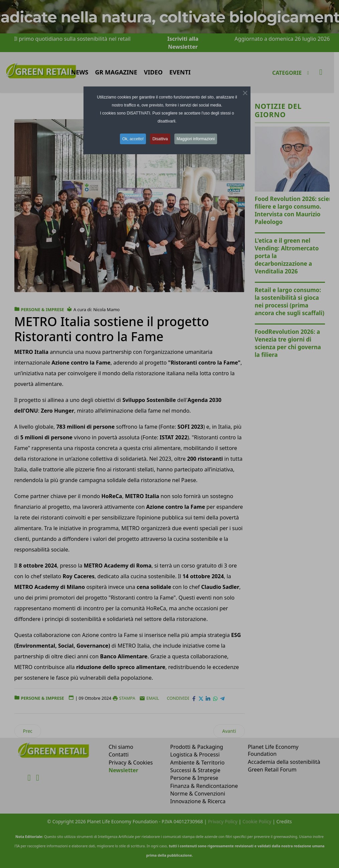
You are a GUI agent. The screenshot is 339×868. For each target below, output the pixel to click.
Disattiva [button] (160, 139)
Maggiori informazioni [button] (197, 139)
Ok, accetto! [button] (132, 139)
